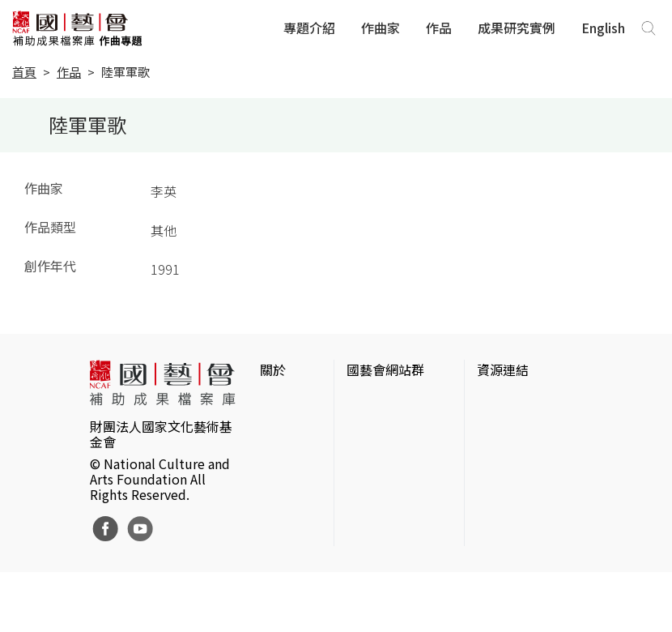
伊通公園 (503, 447)
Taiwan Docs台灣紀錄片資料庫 (526, 580)
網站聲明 (286, 428)
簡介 (273, 402)
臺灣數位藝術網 (522, 473)
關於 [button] (273, 369)
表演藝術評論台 (392, 473)
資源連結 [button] (503, 369)
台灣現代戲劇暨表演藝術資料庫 (529, 535)
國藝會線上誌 (385, 447)
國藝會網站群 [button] (385, 369)
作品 (439, 28)
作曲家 (381, 28)
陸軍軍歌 (125, 72)
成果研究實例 (517, 28)
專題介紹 (309, 28)
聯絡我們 (286, 454)
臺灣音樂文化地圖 (529, 499)
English (603, 28)
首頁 (24, 72)
